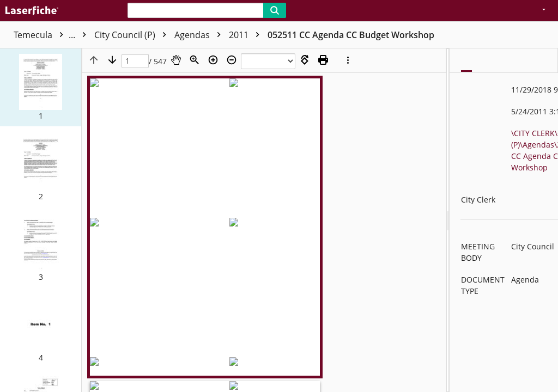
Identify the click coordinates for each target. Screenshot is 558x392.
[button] (41, 87)
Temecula (41, 35)
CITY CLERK (102, 35)
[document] (504, 220)
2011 (288, 35)
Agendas (242, 35)
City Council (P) (174, 35)
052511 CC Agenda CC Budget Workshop (392, 35)
